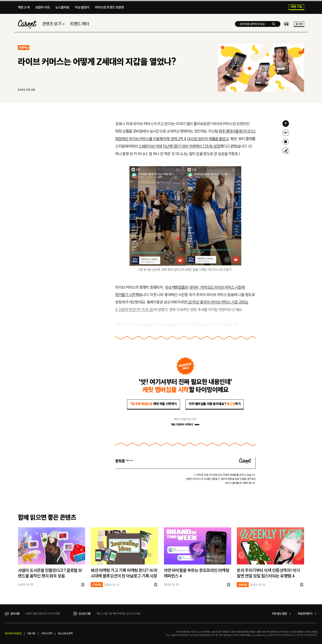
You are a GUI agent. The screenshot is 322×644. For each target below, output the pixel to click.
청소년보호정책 (65, 633)
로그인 (299, 24)
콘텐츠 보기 (54, 24)
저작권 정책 (47, 633)
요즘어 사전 (42, 7)
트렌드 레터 (79, 24)
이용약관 (31, 633)
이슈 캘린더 (82, 7)
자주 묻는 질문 (282, 614)
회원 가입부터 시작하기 (185, 424)
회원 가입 (297, 7)
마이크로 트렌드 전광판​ (109, 7)
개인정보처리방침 (13, 633)
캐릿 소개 (24, 7)
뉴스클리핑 (62, 7)
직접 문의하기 (308, 614)
